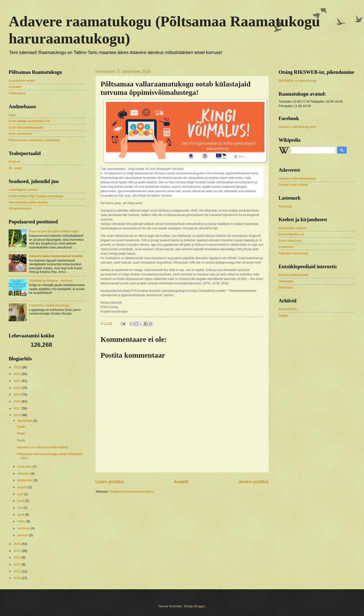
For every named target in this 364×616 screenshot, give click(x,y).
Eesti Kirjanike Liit (291, 234)
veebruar (24, 528)
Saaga (283, 315)
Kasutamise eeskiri (22, 81)
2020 (18, 388)
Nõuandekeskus (20, 208)
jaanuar (23, 535)
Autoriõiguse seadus (23, 190)
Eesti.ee (14, 162)
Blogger (200, 606)
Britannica (286, 287)
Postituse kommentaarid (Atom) (132, 492)
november (25, 467)
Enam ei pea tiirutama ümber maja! (54, 231)
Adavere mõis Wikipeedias (297, 178)
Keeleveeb (286, 247)
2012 (18, 564)
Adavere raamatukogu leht (297, 127)
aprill (21, 515)
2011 (18, 571)
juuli (21, 494)
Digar (13, 115)
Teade (21, 427)
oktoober (24, 473)
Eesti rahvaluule (290, 241)
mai (20, 508)
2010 (18, 578)
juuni (21, 501)
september (25, 480)
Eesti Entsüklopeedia (293, 275)
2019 (18, 394)
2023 (18, 367)
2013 (18, 557)
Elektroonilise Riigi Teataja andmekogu (36, 196)
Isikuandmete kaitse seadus (28, 202)
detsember (25, 421)
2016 (18, 415)
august (23, 487)
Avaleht (181, 482)
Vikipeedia (286, 281)
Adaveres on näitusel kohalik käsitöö (42, 447)
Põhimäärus (17, 93)
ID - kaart (15, 168)
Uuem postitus (110, 482)
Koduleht (15, 87)
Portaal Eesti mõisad (293, 185)
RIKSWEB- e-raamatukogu (298, 81)
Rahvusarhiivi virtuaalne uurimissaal (34, 140)
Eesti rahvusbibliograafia (26, 127)
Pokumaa (285, 206)
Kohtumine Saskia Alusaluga (49, 305)
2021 (18, 381)
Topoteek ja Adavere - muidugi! (51, 281)
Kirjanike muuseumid (293, 253)
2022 (18, 374)
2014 (18, 551)
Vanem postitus (253, 482)
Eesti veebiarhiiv (20, 134)
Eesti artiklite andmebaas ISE (29, 121)
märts (22, 521)
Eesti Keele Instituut (293, 228)
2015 (18, 544)
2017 (18, 408)
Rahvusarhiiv (288, 309)
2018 (18, 401)
